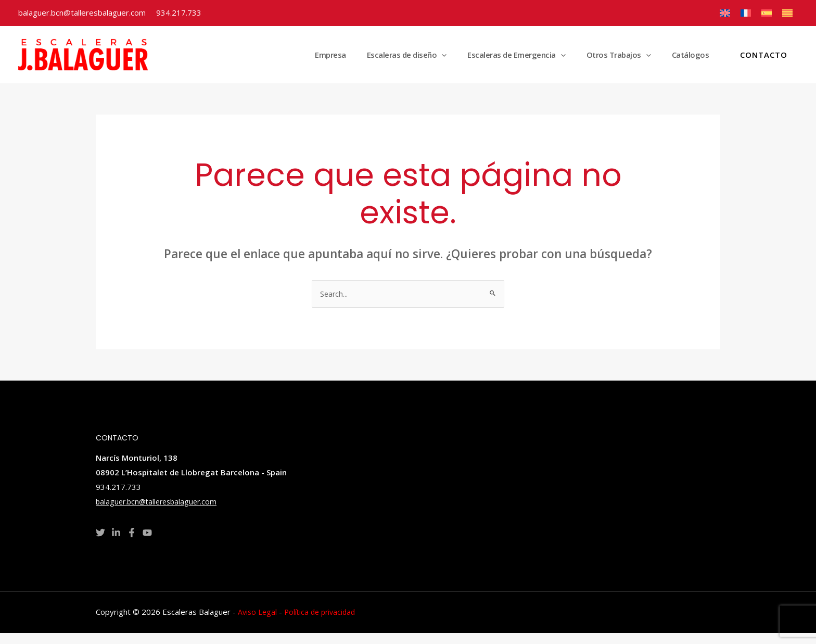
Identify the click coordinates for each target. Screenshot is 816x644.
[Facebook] (132, 544)
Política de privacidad (323, 623)
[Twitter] (100, 544)
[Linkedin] (116, 544)
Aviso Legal (258, 623)
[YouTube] (147, 544)
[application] (478, 60)
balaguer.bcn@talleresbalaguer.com (82, 12)
